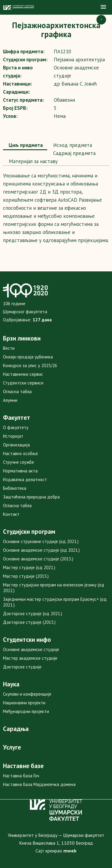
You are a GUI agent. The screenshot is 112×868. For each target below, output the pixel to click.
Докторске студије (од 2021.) (33, 614)
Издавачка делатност (25, 479)
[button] (103, 7)
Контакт (11, 514)
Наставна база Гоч (21, 776)
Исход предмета (72, 145)
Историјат (13, 436)
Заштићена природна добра (31, 497)
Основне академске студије (31, 649)
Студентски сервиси (23, 383)
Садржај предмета (74, 153)
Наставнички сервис (23, 374)
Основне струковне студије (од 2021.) (41, 541)
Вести (9, 348)
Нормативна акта (20, 471)
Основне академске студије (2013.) (38, 559)
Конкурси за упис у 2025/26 (30, 365)
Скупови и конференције (27, 694)
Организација (16, 445)
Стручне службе (19, 462)
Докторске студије (22, 667)
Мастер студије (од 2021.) (29, 567)
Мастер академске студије (30, 658)
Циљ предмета (25, 145)
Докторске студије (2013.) (29, 622)
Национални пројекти (24, 703)
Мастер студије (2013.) (26, 576)
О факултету (16, 427)
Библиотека (15, 488)
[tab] (25, 146)
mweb (70, 851)
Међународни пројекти (26, 711)
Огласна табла (17, 392)
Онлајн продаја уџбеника (28, 357)
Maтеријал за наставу (33, 161)
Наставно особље (20, 453)
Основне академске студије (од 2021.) (41, 550)
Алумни (10, 400)
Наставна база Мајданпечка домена (39, 784)
